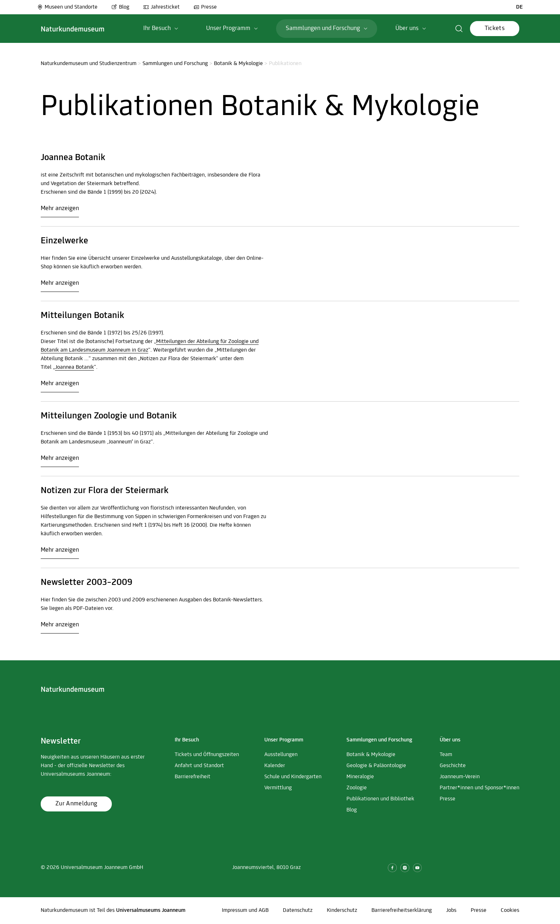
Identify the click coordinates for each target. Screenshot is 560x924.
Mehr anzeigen (60, 208)
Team (446, 755)
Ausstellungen (281, 755)
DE (519, 7)
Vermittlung (278, 788)
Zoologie (357, 788)
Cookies (510, 910)
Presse (205, 7)
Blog (120, 7)
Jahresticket (161, 7)
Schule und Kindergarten (293, 777)
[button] (459, 29)
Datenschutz (298, 910)
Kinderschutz (342, 910)
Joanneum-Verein (460, 777)
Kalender (275, 766)
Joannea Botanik (74, 367)
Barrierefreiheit (192, 777)
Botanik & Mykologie (238, 64)
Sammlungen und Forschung (175, 64)
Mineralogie (360, 777)
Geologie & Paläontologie (376, 766)
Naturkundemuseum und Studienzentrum (89, 64)
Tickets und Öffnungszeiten (207, 755)
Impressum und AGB (245, 910)
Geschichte (453, 766)
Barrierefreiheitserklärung (402, 910)
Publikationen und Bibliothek (380, 799)
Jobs (451, 910)
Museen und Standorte (67, 7)
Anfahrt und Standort (199, 766)
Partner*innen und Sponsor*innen (479, 788)
